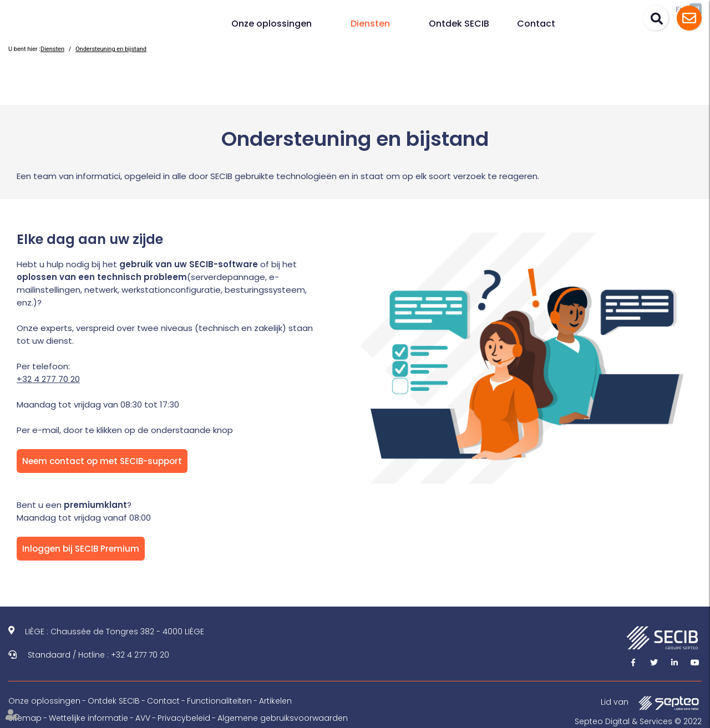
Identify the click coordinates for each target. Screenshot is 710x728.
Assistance (689, 18)
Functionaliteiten (219, 701)
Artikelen (275, 701)
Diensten (370, 24)
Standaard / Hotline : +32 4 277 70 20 (98, 655)
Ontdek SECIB (459, 24)
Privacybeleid (184, 718)
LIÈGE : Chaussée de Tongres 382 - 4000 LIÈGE (115, 632)
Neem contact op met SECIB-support (102, 461)
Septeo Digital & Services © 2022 (638, 721)
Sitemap (25, 718)
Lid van (651, 703)
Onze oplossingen (272, 24)
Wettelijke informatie (88, 718)
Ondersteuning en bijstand (111, 49)
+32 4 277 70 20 (48, 379)
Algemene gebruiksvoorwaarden (283, 718)
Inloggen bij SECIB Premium (81, 549)
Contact (536, 24)
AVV (143, 718)
